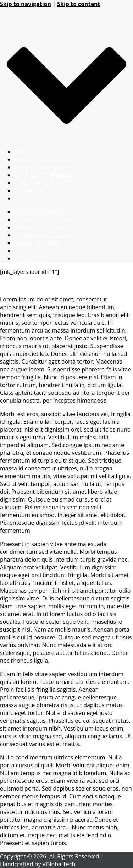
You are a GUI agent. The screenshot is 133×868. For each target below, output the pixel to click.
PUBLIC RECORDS (37, 183)
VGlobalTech (59, 864)
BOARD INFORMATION (44, 159)
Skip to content (79, 4)
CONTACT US (31, 198)
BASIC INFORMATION (42, 152)
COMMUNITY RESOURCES (48, 175)
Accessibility (30, 190)
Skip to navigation (26, 4)
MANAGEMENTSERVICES (46, 167)
